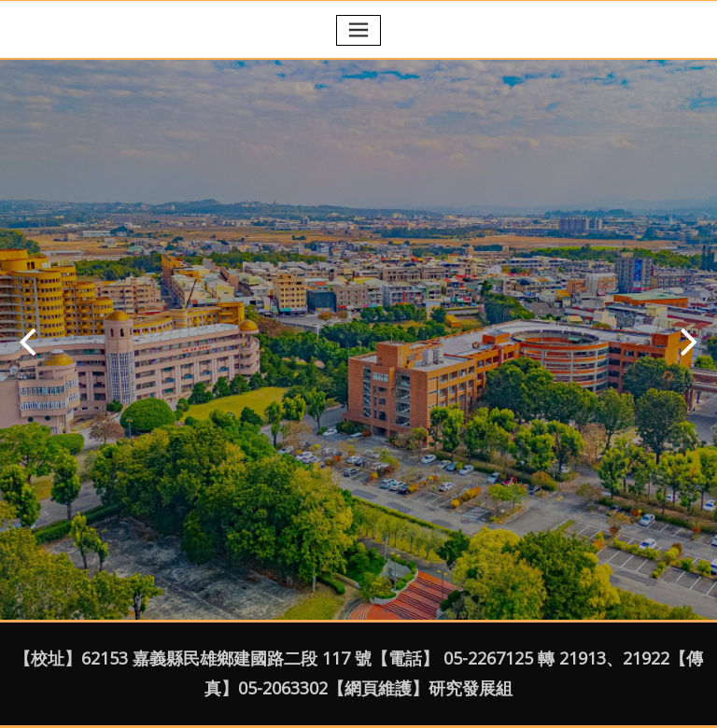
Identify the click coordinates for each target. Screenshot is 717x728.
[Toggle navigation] (358, 30)
